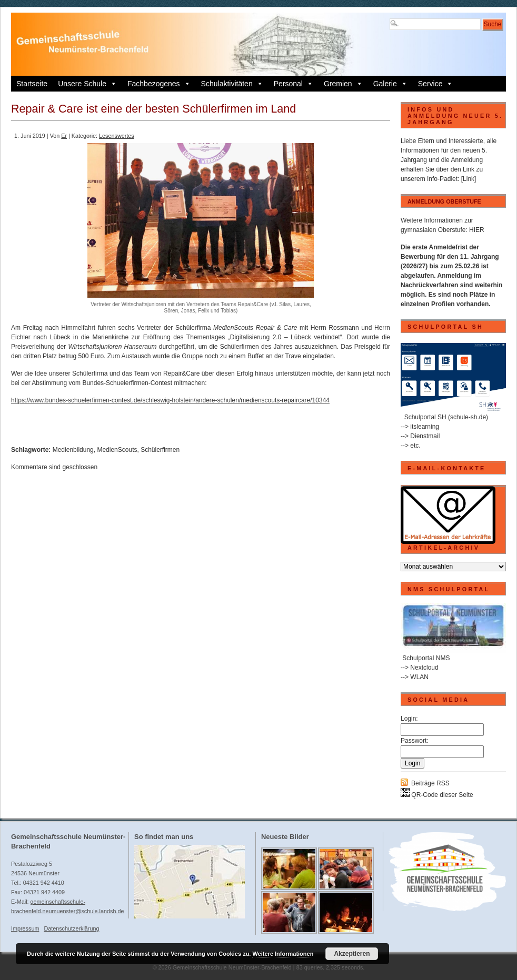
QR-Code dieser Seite (437, 795)
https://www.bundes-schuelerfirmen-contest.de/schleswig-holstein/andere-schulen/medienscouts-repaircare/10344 (170, 400)
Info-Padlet (442, 179)
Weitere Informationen (283, 954)
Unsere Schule (87, 84)
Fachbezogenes (159, 84)
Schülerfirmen (160, 450)
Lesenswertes (117, 136)
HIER (477, 230)
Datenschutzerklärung (71, 928)
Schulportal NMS (426, 658)
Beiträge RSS (430, 783)
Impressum (25, 928)
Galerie (390, 84)
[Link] (469, 179)
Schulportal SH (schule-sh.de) (446, 417)
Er (64, 136)
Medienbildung (73, 450)
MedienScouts (117, 450)
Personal (294, 84)
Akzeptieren (352, 954)
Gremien (343, 84)
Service (436, 84)
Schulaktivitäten (232, 84)
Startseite (32, 84)
